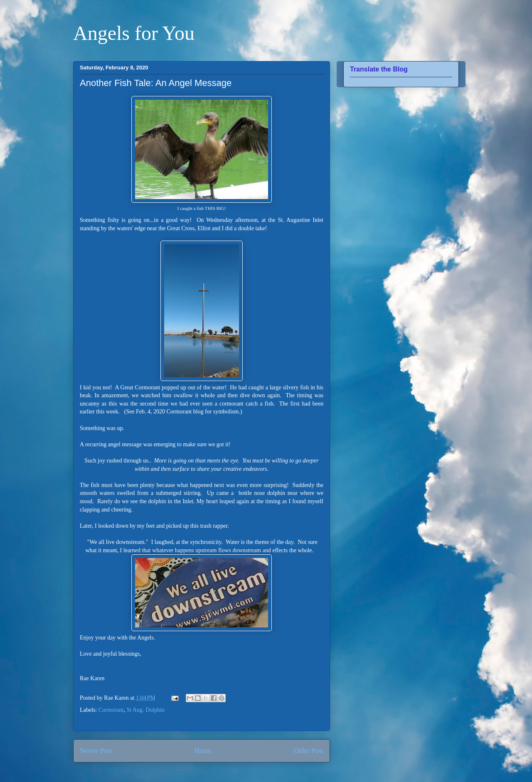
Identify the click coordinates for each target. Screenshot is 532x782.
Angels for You (134, 33)
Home (203, 751)
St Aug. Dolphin (145, 710)
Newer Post (96, 751)
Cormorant (111, 710)
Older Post (309, 751)
